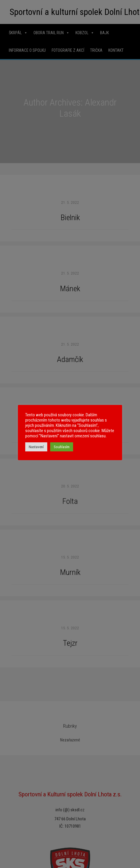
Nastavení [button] (36, 447)
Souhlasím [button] (62, 447)
